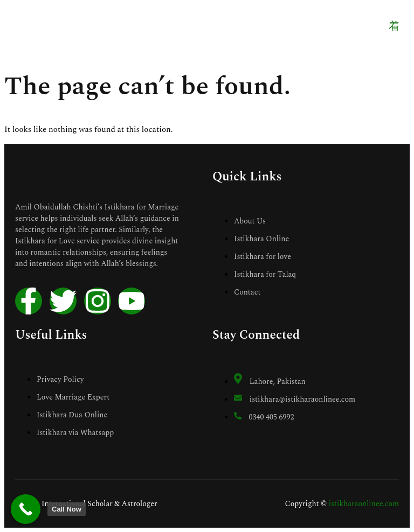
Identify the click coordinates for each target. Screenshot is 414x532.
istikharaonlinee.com (364, 504)
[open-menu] (394, 27)
